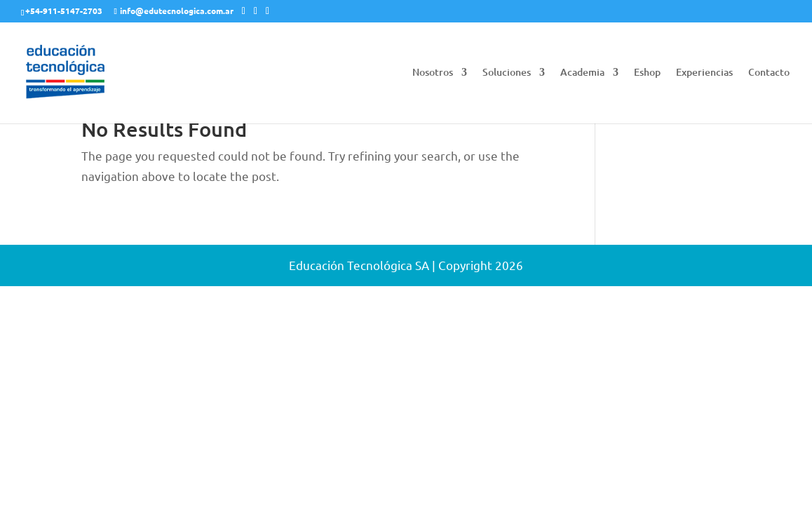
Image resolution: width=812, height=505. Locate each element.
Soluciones (507, 73)
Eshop (647, 73)
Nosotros (433, 73)
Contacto (769, 73)
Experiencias (704, 73)
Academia (582, 73)
